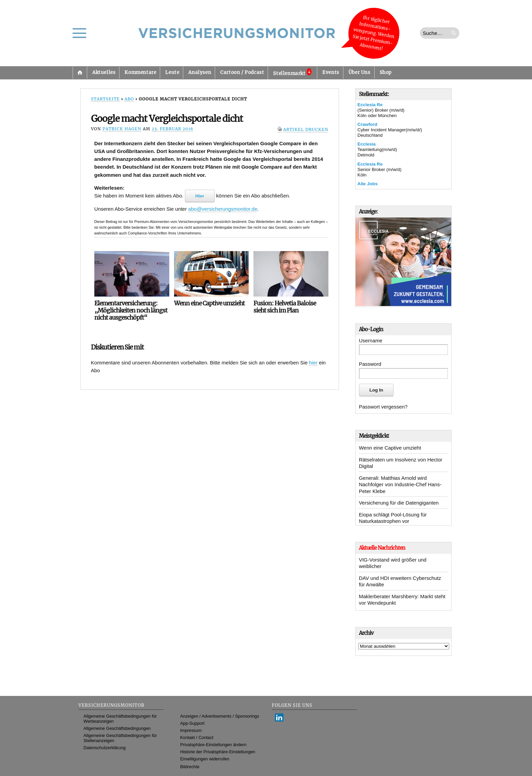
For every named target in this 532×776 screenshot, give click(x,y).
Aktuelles (104, 72)
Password (370, 364)
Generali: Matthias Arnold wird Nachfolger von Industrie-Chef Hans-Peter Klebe (400, 485)
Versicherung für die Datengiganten (399, 503)
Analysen (200, 72)
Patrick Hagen (122, 129)
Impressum (191, 730)
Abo (129, 99)
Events (331, 72)
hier (313, 363)
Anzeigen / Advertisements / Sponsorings (220, 716)
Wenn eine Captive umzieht (390, 448)
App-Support (192, 723)
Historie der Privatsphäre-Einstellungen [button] (218, 752)
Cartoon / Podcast (242, 72)
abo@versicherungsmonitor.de (223, 209)
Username (371, 340)
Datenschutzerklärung (104, 748)
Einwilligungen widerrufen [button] (205, 759)
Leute (172, 72)
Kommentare (140, 72)
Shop (386, 72)
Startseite (80, 73)
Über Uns (359, 72)
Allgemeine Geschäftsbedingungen (117, 728)
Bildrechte (190, 767)
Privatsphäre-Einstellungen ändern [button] (213, 745)
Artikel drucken (306, 129)
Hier (200, 196)
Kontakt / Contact (197, 737)
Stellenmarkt (292, 72)
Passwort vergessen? (383, 407)
